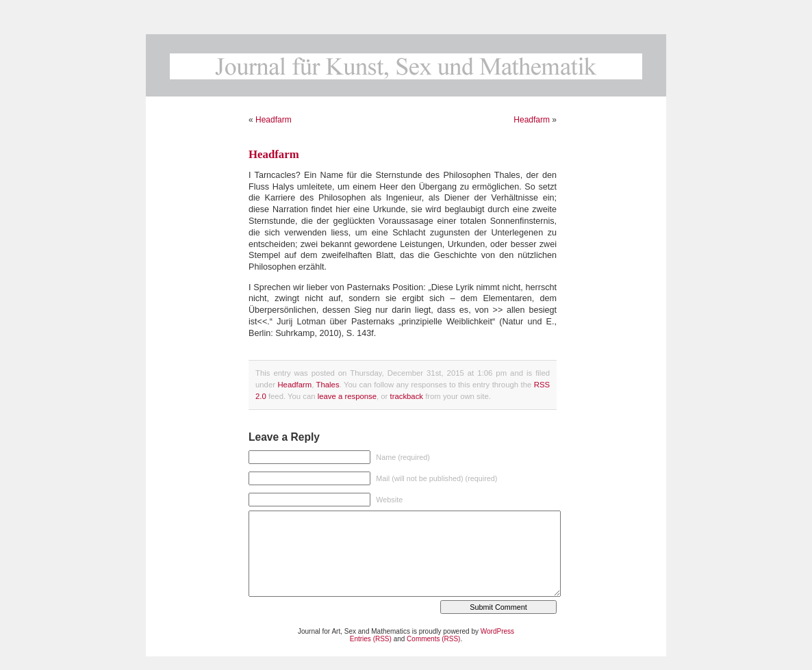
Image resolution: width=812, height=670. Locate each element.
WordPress (497, 631)
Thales (328, 385)
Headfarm (274, 120)
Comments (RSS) (433, 639)
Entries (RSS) (371, 639)
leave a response (347, 396)
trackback (407, 396)
